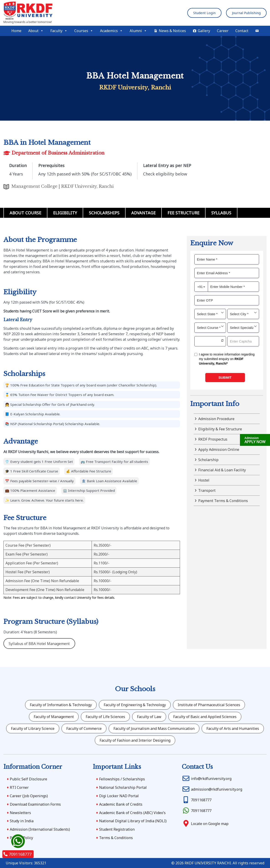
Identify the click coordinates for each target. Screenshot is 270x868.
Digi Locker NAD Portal (119, 796)
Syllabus (221, 213)
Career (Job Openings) (29, 796)
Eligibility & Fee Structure (220, 429)
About (36, 31)
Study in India (22, 821)
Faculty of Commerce (84, 728)
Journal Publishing (246, 13)
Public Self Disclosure (28, 779)
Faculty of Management (54, 717)
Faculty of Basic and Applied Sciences (205, 717)
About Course (25, 213)
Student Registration (117, 829)
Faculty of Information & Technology (61, 705)
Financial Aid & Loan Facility (222, 470)
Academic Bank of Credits (121, 804)
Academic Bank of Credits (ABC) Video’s (132, 813)
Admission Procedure (216, 419)
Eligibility (65, 213)
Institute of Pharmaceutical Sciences (209, 705)
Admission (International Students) (40, 829)
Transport (207, 490)
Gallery (204, 31)
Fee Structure (183, 213)
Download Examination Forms (35, 804)
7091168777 (18, 854)
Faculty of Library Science (33, 728)
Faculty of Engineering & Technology (135, 705)
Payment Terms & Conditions (223, 501)
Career (223, 31)
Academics (111, 31)
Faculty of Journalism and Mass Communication (154, 728)
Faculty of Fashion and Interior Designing (135, 740)
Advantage (143, 213)
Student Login (204, 13)
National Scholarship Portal (123, 787)
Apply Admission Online (219, 449)
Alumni (138, 31)
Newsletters (20, 813)
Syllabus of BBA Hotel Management (39, 644)
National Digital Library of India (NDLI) (133, 821)
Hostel (204, 480)
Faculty (59, 31)
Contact (242, 31)
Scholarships (104, 213)
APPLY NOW (255, 440)
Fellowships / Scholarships (122, 779)
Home (16, 31)
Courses (84, 31)
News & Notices (172, 31)
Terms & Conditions (116, 838)
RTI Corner (19, 787)
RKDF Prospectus (213, 439)
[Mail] (257, 31)
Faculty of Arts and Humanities (233, 728)
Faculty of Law (149, 717)
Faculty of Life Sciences (105, 717)
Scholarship (208, 460)
